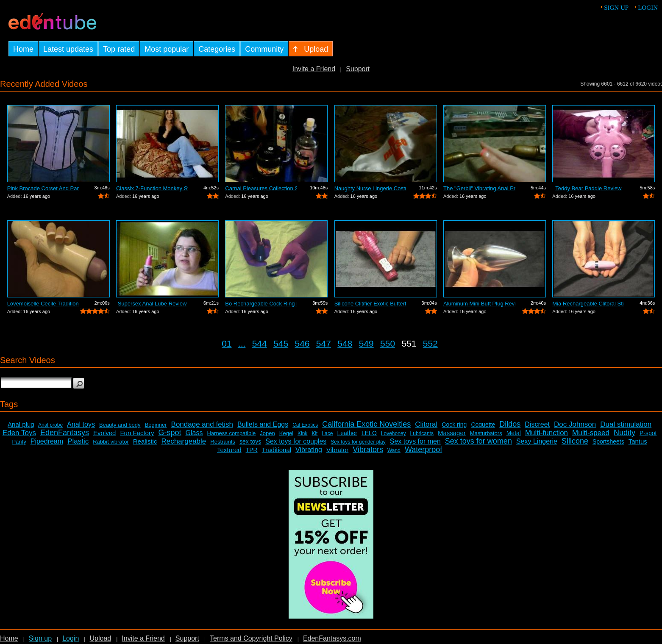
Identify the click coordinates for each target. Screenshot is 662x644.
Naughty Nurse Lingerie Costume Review (370, 188)
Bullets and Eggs (263, 424)
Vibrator (337, 450)
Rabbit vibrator (111, 442)
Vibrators (368, 450)
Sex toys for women (478, 441)
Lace (327, 433)
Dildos (510, 424)
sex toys (250, 441)
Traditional (277, 450)
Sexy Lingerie (537, 441)
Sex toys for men (415, 441)
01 (227, 343)
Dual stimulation (626, 424)
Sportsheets (608, 441)
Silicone (575, 441)
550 (388, 343)
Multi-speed (591, 433)
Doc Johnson (575, 424)
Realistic (145, 441)
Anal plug (21, 424)
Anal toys (81, 424)
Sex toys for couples (296, 441)
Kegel (286, 433)
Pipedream (47, 441)
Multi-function (547, 433)
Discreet (537, 424)
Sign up (616, 8)
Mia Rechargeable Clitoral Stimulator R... (588, 304)
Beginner (156, 425)
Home (9, 638)
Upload (100, 638)
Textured (229, 450)
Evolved (104, 433)
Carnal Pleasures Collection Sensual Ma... (261, 188)
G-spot (170, 433)
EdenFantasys (65, 433)
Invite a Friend (314, 69)
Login (648, 8)
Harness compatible (231, 433)
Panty (19, 442)
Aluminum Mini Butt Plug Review (479, 304)
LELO (369, 433)
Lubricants (422, 433)
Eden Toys (19, 433)
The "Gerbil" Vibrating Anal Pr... (479, 188)
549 (366, 343)
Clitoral (426, 424)
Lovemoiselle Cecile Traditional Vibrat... (43, 304)
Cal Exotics (305, 425)
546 (302, 343)
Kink (302, 433)
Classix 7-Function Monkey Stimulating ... (152, 188)
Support (358, 69)
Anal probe (50, 425)
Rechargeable (184, 441)
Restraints (223, 442)
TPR (252, 450)
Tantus (638, 441)
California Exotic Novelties (366, 424)
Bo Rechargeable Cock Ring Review (261, 304)
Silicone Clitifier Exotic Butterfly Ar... (370, 304)
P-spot (648, 433)
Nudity (624, 433)
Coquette (483, 425)
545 (281, 343)
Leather (347, 433)
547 (324, 343)
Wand (394, 450)
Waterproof (423, 450)
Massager (452, 433)
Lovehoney (394, 433)
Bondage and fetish (202, 424)
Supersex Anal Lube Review (152, 304)
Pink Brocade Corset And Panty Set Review (43, 188)
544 (260, 343)
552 (430, 343)
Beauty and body (120, 425)
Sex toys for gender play (358, 442)
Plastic (78, 441)
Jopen (267, 433)
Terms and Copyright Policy (251, 638)
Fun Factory (137, 433)
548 (345, 343)
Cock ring (454, 425)
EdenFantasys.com (332, 638)
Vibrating (309, 450)
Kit (314, 433)
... (242, 343)
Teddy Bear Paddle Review (588, 188)
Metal (514, 433)
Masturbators (486, 433)
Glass (194, 433)
